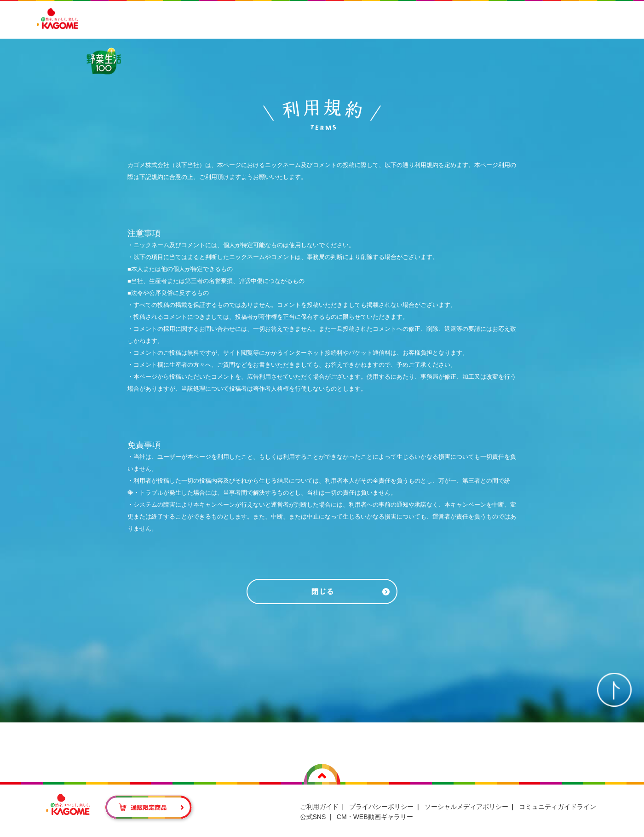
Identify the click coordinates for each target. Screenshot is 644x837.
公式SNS (313, 806)
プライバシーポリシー (381, 795)
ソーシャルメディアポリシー (466, 795)
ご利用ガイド (319, 795)
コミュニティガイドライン (558, 795)
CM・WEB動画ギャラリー (375, 806)
